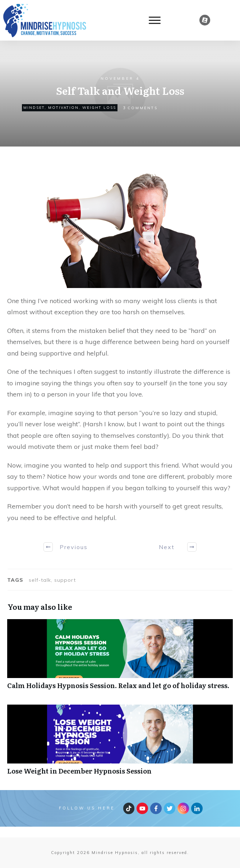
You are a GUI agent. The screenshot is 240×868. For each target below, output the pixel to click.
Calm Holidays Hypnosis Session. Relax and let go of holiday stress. (120, 658)
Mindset (34, 108)
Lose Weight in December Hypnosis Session (120, 744)
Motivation (63, 108)
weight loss (99, 108)
